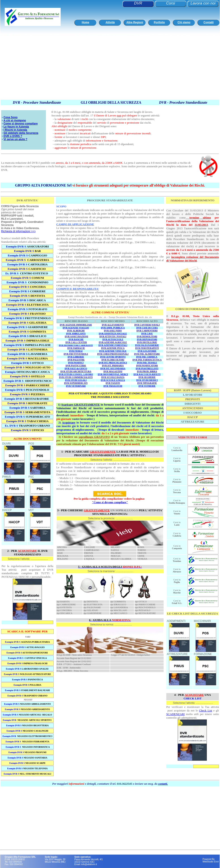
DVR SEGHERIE (147, 377)
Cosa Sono (11, 117)
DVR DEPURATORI (147, 339)
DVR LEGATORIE (147, 351)
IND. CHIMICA (150, 357)
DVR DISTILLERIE (147, 342)
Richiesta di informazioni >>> (18, 231)
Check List (206, 710)
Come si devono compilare (21, 124)
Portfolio (159, 22)
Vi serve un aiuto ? (15, 139)
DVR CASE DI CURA (147, 328)
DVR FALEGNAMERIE (147, 345)
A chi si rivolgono (15, 120)
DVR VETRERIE (147, 386)
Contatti (208, 22)
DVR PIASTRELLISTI (147, 368)
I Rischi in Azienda (15, 130)
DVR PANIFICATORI (147, 366)
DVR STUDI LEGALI (76, 380)
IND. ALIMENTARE (150, 354)
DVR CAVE (147, 334)
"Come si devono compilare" (110, 502)
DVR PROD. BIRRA (147, 371)
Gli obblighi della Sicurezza (21, 133)
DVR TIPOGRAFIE (147, 383)
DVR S (33, 309)
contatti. (163, 784)
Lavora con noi (203, 3)
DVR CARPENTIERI (147, 331)
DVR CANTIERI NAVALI (147, 325)
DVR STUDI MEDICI (147, 380)
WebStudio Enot (211, 862)
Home (85, 22)
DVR (138, 3)
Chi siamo (184, 22)
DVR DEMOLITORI (147, 336)
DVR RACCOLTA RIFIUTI (147, 374)
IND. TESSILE (150, 363)
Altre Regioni (135, 22)
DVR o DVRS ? (13, 136)
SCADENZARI (175, 714)
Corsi (171, 3)
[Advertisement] (86, 68)
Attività (110, 22)
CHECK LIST (193, 698)
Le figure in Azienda (16, 127)
